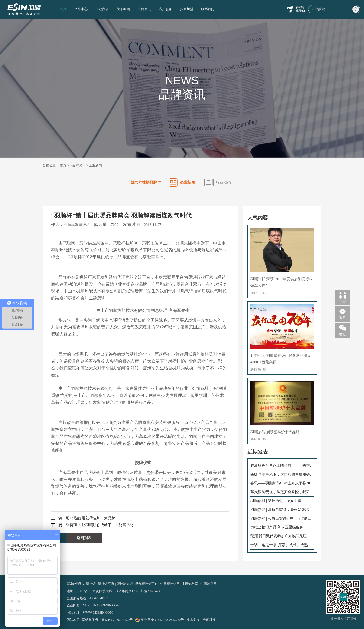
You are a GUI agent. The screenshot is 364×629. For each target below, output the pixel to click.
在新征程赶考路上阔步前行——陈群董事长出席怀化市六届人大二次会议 (282, 466)
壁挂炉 (91, 584)
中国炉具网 (208, 584)
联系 (343, 314)
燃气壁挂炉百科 (146, 584)
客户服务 (166, 9)
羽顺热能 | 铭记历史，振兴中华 (276, 501)
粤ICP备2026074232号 (117, 620)
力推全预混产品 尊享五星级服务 (277, 527)
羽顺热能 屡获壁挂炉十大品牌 (91, 518)
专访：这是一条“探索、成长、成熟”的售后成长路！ (282, 545)
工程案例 (102, 9)
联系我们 (208, 9)
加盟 (343, 297)
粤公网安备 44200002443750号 (160, 620)
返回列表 (84, 538)
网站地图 (73, 620)
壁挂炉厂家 (106, 584)
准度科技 (209, 620)
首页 (63, 9)
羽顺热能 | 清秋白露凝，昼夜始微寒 (280, 510)
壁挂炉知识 (125, 584)
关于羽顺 (123, 9)
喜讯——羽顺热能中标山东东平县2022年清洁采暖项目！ (282, 483)
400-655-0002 (99, 598)
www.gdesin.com (98, 613)
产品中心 (81, 9)
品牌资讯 (144, 9)
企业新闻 (95, 165)
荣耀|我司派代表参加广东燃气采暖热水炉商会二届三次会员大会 (281, 536)
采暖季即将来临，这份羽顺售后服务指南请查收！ (282, 475)
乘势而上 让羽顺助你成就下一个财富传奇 (100, 525)
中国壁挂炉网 (170, 584)
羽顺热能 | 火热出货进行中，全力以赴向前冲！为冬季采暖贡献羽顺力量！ (281, 519)
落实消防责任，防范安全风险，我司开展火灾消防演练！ (282, 492)
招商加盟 (187, 9)
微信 (343, 330)
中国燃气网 (190, 584)
